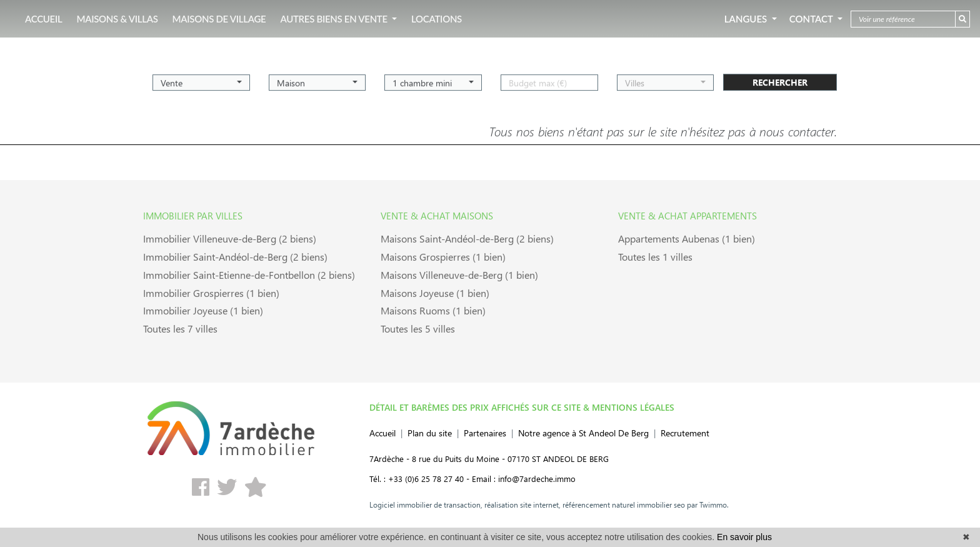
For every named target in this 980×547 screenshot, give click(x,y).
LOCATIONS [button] (437, 19)
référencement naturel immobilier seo (623, 504)
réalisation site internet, (522, 504)
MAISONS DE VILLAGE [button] (219, 19)
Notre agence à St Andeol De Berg (583, 433)
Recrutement (685, 433)
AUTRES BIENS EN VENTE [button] (335, 19)
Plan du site (430, 433)
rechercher (780, 79)
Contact (812, 19)
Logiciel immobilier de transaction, (426, 504)
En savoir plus (744, 537)
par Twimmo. (707, 504)
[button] (201, 79)
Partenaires (485, 433)
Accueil (382, 433)
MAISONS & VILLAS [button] (117, 19)
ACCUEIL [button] (43, 19)
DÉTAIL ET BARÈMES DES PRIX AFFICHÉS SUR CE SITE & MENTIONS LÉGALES (522, 407)
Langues (747, 19)
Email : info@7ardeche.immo (524, 479)
